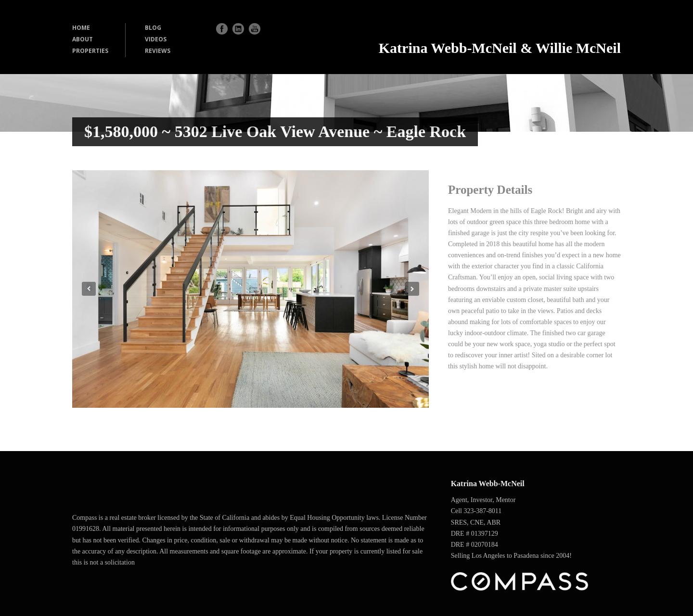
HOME (81, 28)
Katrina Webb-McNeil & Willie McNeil (500, 48)
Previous (89, 289)
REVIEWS (158, 51)
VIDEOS (156, 39)
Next (412, 289)
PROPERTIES (90, 51)
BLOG (153, 28)
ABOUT (83, 39)
